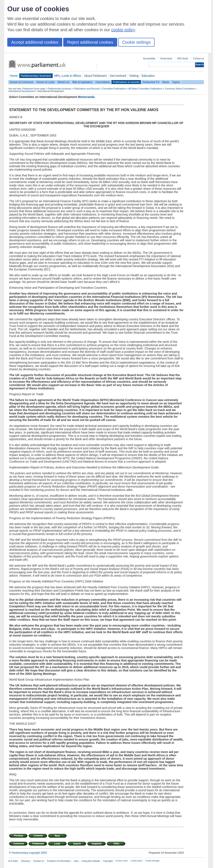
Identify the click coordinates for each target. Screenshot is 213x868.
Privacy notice (122, 861)
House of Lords (45, 82)
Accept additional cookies (35, 42)
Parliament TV (151, 82)
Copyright (108, 861)
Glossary (26, 861)
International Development (22, 91)
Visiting (134, 76)
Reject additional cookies (90, 42)
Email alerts (166, 58)
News (166, 82)
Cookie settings (136, 42)
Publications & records (126, 82)
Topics (176, 82)
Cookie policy (137, 861)
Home (14, 76)
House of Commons (22, 82)
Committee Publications (114, 89)
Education (148, 76)
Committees (103, 82)
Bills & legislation (82, 82)
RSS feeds (183, 58)
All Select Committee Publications (145, 89)
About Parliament (95, 76)
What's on (64, 82)
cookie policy (123, 30)
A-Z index (13, 861)
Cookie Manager (152, 861)
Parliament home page (34, 89)
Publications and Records (87, 89)
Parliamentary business (36, 76)
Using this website (91, 861)
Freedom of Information (59, 861)
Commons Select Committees (180, 89)
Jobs (76, 861)
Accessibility (149, 58)
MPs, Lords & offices (68, 76)
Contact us (198, 58)
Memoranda (86, 97)
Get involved (118, 76)
